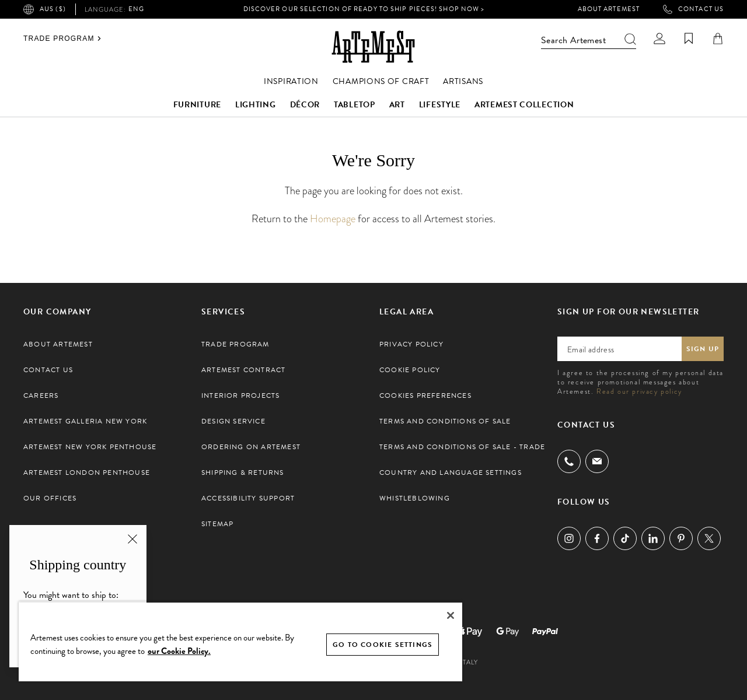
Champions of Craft (381, 81)
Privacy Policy (411, 344)
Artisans (463, 81)
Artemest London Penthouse (87, 473)
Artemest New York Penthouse (90, 447)
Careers (41, 395)
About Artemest (609, 9)
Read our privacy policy (639, 391)
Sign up (703, 349)
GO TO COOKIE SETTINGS (383, 645)
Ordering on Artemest (251, 447)
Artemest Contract (243, 370)
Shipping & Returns (243, 473)
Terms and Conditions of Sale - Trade (462, 447)
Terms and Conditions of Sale (445, 421)
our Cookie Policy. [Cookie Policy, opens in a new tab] (179, 651)
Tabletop (355, 105)
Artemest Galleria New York (85, 421)
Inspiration (291, 81)
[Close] (451, 615)
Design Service (233, 421)
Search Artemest (589, 40)
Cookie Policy (410, 370)
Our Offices (50, 498)
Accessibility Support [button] (248, 498)
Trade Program (62, 38)
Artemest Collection (524, 105)
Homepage (333, 219)
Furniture (197, 105)
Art (397, 105)
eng (114, 9)
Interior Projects (240, 395)
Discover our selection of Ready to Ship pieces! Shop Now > (364, 9)
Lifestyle (440, 105)
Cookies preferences (425, 395)
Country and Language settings (451, 473)
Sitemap (217, 524)
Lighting (256, 105)
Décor (305, 105)
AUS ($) (45, 9)
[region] (240, 641)
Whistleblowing (415, 498)
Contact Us (693, 9)
